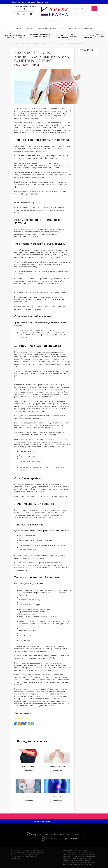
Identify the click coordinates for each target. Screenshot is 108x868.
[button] (18, 14)
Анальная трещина (57, 766)
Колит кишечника (29, 766)
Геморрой (57, 796)
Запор (28, 796)
